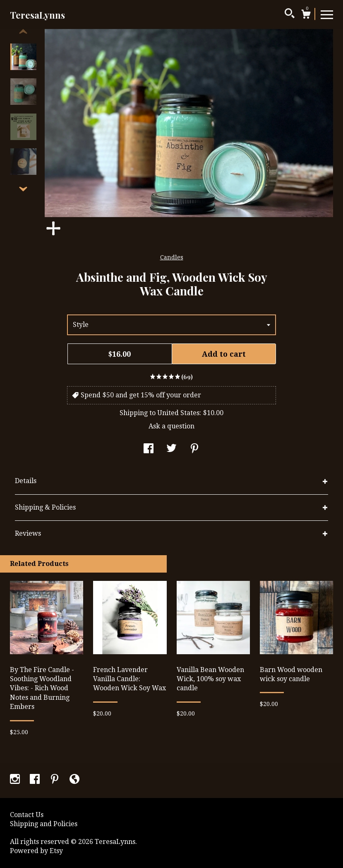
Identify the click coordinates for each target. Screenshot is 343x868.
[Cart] (306, 15)
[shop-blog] (74, 780)
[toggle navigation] (327, 14)
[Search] (290, 15)
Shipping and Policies (44, 824)
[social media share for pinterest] (194, 449)
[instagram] (16, 780)
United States (178, 413)
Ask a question (171, 426)
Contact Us (27, 815)
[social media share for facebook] (149, 449)
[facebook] (36, 780)
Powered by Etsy (36, 851)
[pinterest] (55, 780)
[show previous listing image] (23, 32)
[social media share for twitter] (171, 449)
